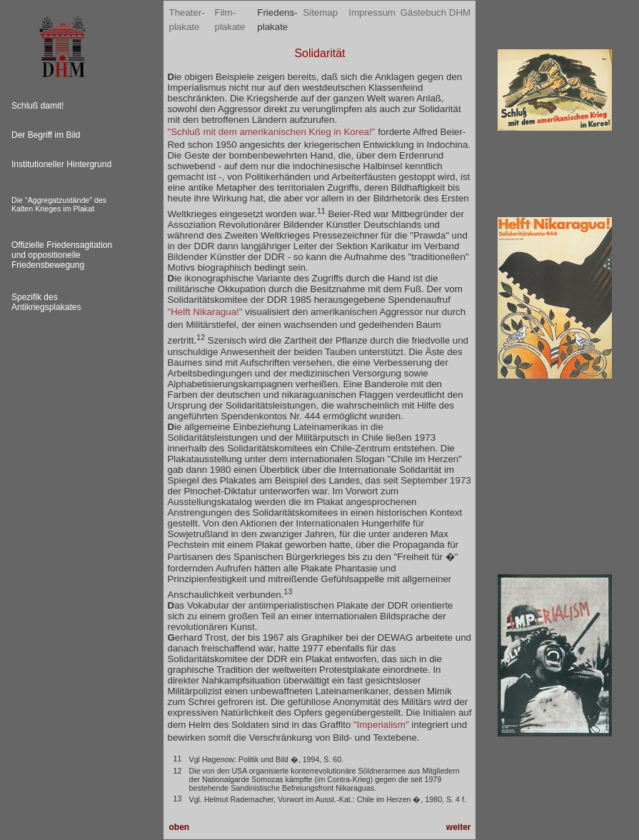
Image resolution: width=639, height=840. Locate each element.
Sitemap (320, 12)
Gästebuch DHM (436, 12)
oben (179, 827)
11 (321, 211)
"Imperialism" (381, 725)
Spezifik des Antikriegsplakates (46, 302)
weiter (459, 827)
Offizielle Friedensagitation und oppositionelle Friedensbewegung (62, 255)
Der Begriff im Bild (46, 135)
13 (288, 591)
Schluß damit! (37, 106)
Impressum (372, 12)
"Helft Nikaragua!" (205, 312)
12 (201, 337)
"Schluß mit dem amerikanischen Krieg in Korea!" (271, 132)
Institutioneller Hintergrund (61, 164)
